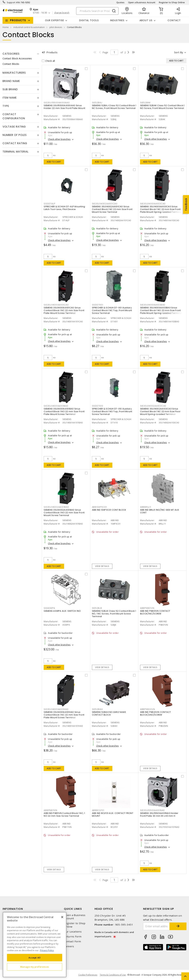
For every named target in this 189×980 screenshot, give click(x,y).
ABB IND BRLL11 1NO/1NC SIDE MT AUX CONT (160, 511)
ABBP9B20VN (148, 709)
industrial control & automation (29, 27)
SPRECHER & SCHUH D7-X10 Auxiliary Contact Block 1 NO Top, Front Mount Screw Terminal (112, 411)
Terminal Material (16, 152)
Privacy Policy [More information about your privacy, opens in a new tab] (47, 950)
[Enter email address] (156, 926)
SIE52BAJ (97, 103)
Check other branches (59, 139)
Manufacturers (14, 73)
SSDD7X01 (98, 305)
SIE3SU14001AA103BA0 (153, 305)
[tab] (21, 54)
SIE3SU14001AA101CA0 (56, 305)
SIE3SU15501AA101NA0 (152, 810)
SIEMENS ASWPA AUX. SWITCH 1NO (62, 611)
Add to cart (54, 162)
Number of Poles (15, 135)
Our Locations (73, 932)
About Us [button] (146, 20)
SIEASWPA (49, 608)
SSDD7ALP (49, 204)
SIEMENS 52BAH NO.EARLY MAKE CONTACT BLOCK (109, 713)
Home (6, 27)
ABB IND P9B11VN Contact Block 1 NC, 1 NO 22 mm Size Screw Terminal (64, 815)
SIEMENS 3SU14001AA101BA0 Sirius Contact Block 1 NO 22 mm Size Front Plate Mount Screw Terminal (64, 411)
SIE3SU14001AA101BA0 (56, 406)
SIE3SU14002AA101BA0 (56, 507)
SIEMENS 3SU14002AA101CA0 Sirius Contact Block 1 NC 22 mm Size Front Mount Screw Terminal (112, 209)
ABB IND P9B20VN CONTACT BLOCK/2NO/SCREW (156, 713)
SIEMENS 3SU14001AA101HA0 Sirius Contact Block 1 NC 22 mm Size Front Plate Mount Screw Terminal (64, 715)
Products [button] (18, 20)
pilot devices (56, 27)
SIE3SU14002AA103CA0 (153, 406)
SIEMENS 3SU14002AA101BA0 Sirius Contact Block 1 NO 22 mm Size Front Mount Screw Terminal (64, 513)
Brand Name (11, 81)
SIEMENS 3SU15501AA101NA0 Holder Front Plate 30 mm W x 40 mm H (159, 815)
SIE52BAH (97, 709)
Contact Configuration (14, 116)
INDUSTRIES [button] (117, 20)
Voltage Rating (14, 127)
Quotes (121, 2)
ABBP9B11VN (50, 810)
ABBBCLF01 (98, 810)
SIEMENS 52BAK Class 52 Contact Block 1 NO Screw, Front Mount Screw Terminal (162, 107)
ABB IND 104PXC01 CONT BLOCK (109, 510)
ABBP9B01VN (147, 608)
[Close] (62, 917)
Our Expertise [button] (55, 20)
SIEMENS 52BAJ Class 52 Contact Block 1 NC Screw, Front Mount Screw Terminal (114, 107)
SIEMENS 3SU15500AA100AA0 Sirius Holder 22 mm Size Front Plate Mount (64, 107)
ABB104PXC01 (99, 507)
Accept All (35, 958)
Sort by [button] (179, 52)
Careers (69, 946)
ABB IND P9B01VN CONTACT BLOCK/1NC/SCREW (155, 612)
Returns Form (73, 936)
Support (11, 2)
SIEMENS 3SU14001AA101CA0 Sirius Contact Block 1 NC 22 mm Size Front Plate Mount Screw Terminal (64, 310)
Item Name (10, 98)
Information (13, 909)
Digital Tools (89, 20)
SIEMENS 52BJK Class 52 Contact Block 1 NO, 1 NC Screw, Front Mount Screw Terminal (114, 614)
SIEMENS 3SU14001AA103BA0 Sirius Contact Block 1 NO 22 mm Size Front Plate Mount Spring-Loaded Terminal (161, 310)
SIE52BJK (97, 608)
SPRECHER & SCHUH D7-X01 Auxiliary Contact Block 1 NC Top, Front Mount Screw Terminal (112, 310)
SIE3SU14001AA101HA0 (56, 709)
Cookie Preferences (88, 975)
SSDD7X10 (98, 406)
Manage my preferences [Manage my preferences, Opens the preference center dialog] (35, 967)
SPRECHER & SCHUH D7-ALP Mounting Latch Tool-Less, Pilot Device (64, 208)
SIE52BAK (145, 103)
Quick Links (73, 909)
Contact (174, 20)
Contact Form (72, 941)
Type (6, 106)
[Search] (97, 11)
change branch (62, 13)
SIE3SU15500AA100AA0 (57, 103)
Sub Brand (10, 89)
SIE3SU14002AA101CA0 (105, 204)
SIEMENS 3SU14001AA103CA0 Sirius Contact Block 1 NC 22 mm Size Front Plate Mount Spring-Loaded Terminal (161, 209)
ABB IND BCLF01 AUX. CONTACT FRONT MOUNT (113, 815)
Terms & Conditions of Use (113, 975)
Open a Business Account (142, 2)
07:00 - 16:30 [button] (40, 13)
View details (102, 566)
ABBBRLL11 (146, 507)
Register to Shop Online (172, 2)
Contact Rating (15, 143)
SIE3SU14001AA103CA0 (153, 204)
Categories (11, 54)
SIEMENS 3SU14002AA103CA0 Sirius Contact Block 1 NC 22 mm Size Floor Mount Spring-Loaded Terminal (160, 411)
